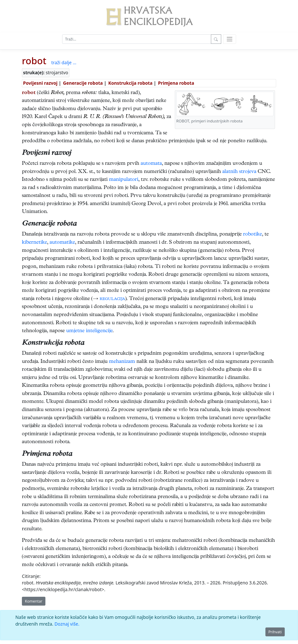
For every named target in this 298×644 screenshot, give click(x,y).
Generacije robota (83, 83)
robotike (252, 235)
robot (34, 61)
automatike (62, 243)
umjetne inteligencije (89, 331)
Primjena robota (176, 83)
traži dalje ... (64, 62)
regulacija (112, 299)
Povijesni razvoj (40, 83)
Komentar (34, 601)
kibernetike (34, 243)
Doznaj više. (67, 624)
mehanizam (122, 362)
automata (151, 164)
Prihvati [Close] (275, 632)
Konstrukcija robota (130, 83)
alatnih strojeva (239, 172)
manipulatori (124, 180)
